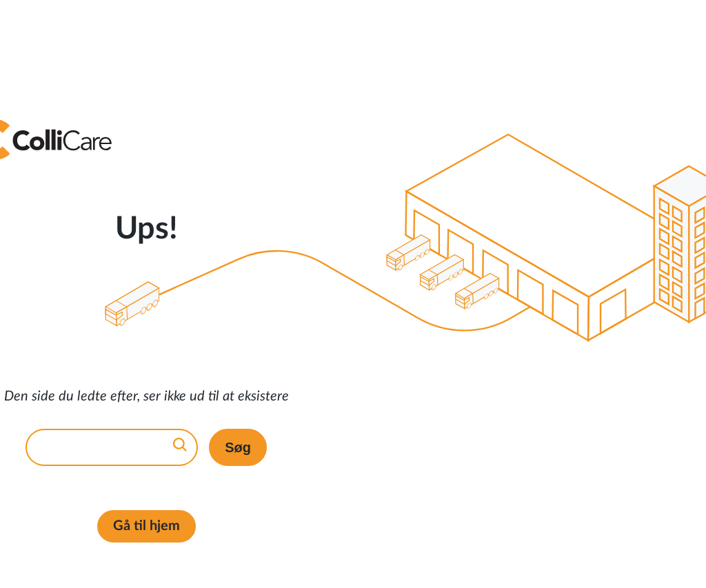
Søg (238, 447)
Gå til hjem (147, 526)
